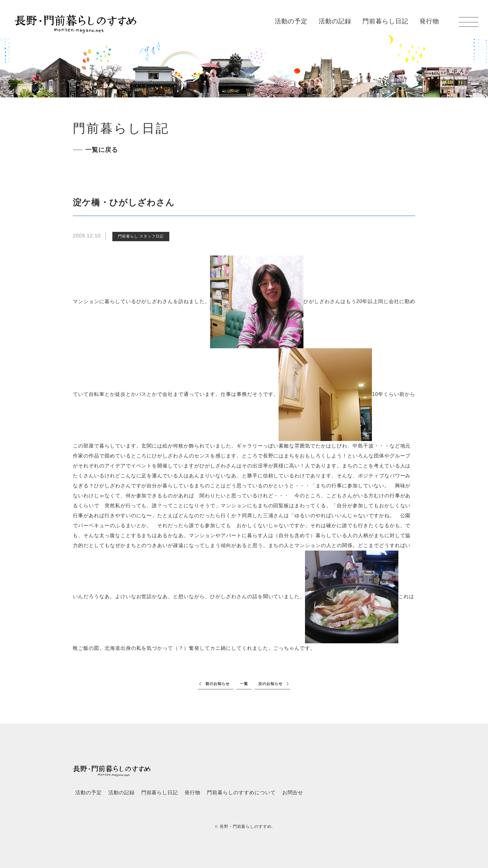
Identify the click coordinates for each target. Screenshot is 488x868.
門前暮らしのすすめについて (241, 793)
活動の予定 (291, 21)
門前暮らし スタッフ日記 (141, 236)
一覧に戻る (102, 150)
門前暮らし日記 (385, 21)
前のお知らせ (218, 684)
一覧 (244, 684)
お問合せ (293, 793)
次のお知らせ (270, 684)
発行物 (429, 21)
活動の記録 (335, 21)
